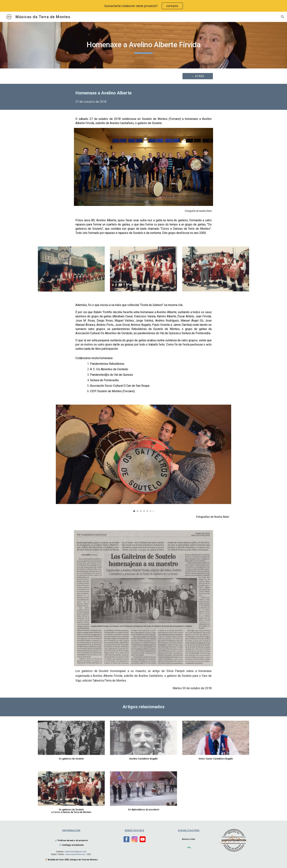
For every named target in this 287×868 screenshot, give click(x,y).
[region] (143, 6)
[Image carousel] (143, 458)
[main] (143, 45)
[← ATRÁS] (198, 76)
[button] (283, 17)
